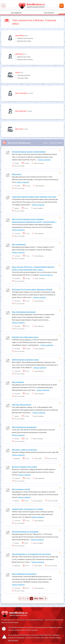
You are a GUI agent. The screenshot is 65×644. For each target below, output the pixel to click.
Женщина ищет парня (24, 41)
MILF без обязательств (21, 404)
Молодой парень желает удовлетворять (29, 151)
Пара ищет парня (23, 78)
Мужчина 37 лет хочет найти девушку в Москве (32, 289)
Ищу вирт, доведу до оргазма (24, 449)
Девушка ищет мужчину (25, 60)
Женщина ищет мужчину (25, 38)
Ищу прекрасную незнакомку (24, 427)
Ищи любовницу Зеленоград (24, 574)
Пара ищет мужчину (24, 75)
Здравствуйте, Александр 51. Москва (27, 509)
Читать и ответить (44, 160)
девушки (19, 54)
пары (18, 73)
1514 (41, 599)
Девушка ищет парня (24, 57)
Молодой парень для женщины (25, 531)
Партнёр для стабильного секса (25, 337)
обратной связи (13, 640)
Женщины (20, 36)
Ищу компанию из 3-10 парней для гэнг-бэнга (31, 554)
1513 (36, 599)
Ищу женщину (22, 93)
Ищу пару (19, 129)
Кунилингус (17, 174)
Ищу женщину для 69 (21, 489)
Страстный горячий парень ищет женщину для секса (34, 196)
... (31, 599)
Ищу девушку (21, 111)
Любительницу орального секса (25, 359)
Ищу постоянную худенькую (24, 312)
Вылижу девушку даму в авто (24, 467)
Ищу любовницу (19, 244)
